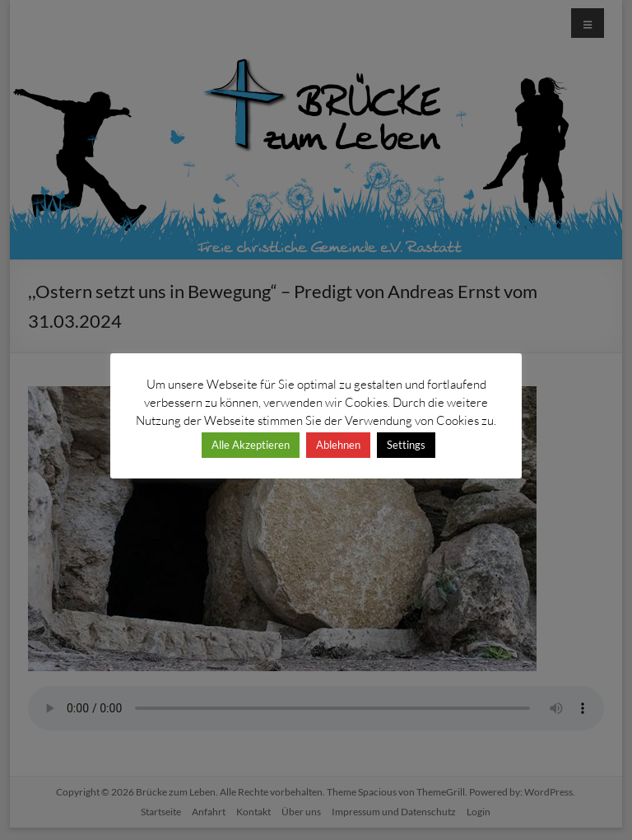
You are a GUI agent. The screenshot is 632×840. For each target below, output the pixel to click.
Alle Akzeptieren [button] (251, 445)
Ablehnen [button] (338, 445)
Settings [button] (406, 445)
